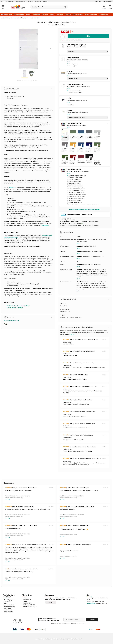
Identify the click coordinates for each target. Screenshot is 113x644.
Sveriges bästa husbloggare (30, 606)
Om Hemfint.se (27, 600)
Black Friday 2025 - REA (29, 605)
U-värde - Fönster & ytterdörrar (15, 308)
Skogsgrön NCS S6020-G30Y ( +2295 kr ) (77, 196)
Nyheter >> (30, 1)
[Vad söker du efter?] (49, 7)
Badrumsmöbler (103, 15)
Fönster (28, 15)
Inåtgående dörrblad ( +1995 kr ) (75, 93)
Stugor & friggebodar (91, 15)
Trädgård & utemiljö (6, 15)
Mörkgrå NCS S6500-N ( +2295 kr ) (76, 187)
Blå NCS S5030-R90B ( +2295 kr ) (75, 179)
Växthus (52, 15)
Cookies (25, 601)
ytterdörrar (12, 188)
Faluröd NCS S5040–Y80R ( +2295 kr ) (76, 198)
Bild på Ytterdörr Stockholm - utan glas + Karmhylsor (27, 81)
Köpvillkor (26, 598)
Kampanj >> (38, 1)
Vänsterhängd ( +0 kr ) (73, 64)
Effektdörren (64, 306)
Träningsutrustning (78, 15)
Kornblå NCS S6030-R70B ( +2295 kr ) (76, 193)
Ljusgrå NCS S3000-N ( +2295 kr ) (75, 185)
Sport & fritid (36, 15)
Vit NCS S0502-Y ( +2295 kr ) (74, 183)
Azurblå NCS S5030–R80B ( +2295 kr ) (76, 191)
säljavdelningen (91, 603)
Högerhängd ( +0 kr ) (73, 66)
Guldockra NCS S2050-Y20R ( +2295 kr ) (77, 189)
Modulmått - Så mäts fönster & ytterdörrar (18, 306)
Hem (2, 18)
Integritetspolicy (27, 603)
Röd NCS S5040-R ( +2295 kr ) (75, 200)
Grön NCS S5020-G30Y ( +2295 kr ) (76, 178)
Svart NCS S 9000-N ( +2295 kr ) (75, 202)
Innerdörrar (60, 15)
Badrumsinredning (19, 15)
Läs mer (73, 334)
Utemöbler (68, 15)
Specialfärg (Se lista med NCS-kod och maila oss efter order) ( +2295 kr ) (84, 204)
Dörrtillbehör (45, 225)
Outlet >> (45, 1)
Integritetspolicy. (81, 624)
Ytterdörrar (45, 15)
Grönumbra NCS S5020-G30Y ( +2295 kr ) (77, 195)
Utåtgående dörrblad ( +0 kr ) (75, 91)
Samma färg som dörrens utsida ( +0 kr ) (77, 176)
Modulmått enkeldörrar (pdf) (11, 321)
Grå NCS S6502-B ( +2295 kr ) (75, 181)
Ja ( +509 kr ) (71, 105)
